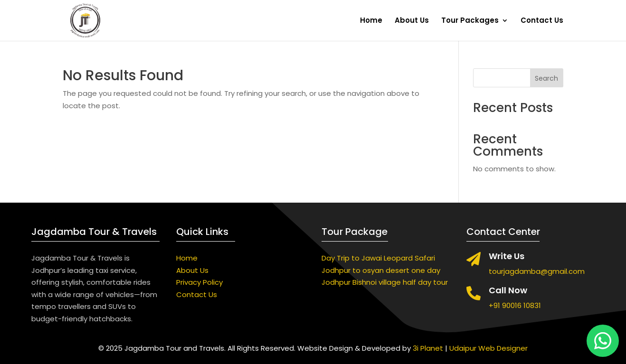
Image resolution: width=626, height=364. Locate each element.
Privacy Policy (199, 282)
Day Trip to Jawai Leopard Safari (378, 258)
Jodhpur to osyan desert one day (381, 270)
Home (371, 21)
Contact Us (542, 21)
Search (546, 78)
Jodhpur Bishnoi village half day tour (385, 282)
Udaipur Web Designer (488, 348)
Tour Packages (470, 21)
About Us (412, 21)
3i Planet (428, 348)
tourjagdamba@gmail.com (537, 271)
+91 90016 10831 (515, 305)
